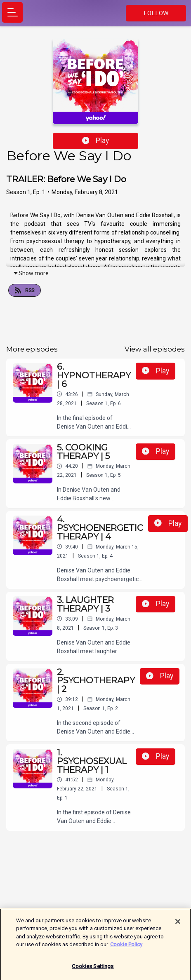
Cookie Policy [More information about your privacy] (126, 948)
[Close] (178, 925)
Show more (31, 273)
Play (96, 141)
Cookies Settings (93, 969)
